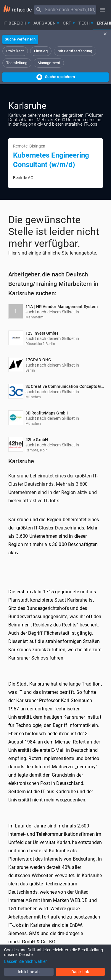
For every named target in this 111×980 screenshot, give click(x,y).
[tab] (15, 23)
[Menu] (39, 10)
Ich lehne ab (29, 972)
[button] (15, 51)
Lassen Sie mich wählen (26, 961)
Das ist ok (80, 972)
